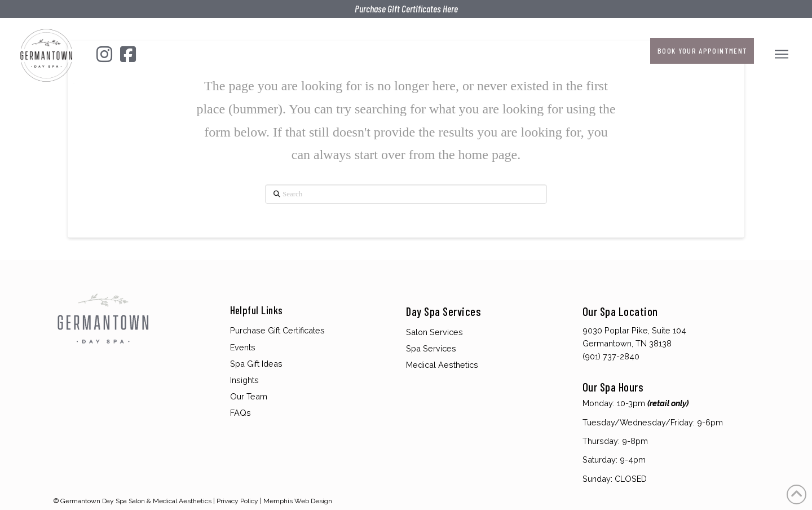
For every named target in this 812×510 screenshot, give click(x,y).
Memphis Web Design (298, 501)
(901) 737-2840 (611, 356)
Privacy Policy (237, 501)
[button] (783, 54)
